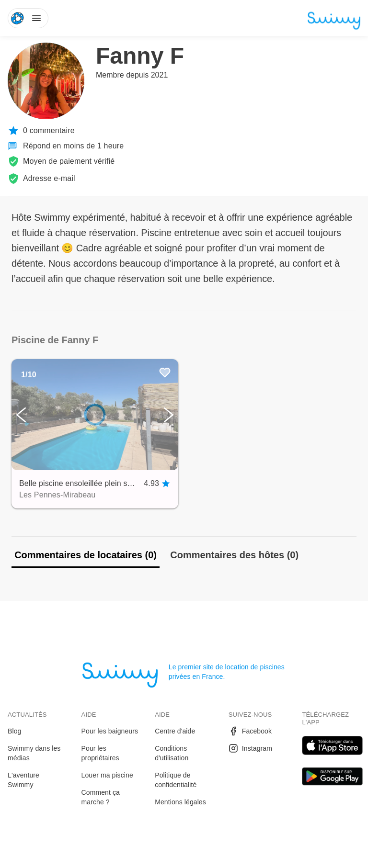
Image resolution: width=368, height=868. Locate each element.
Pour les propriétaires (100, 753)
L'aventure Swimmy (23, 780)
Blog (14, 731)
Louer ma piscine (107, 775)
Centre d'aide (175, 731)
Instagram (250, 748)
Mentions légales (180, 802)
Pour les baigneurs (110, 731)
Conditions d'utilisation (172, 753)
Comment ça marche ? (101, 797)
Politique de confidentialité (176, 780)
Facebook (250, 731)
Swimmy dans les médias (34, 753)
